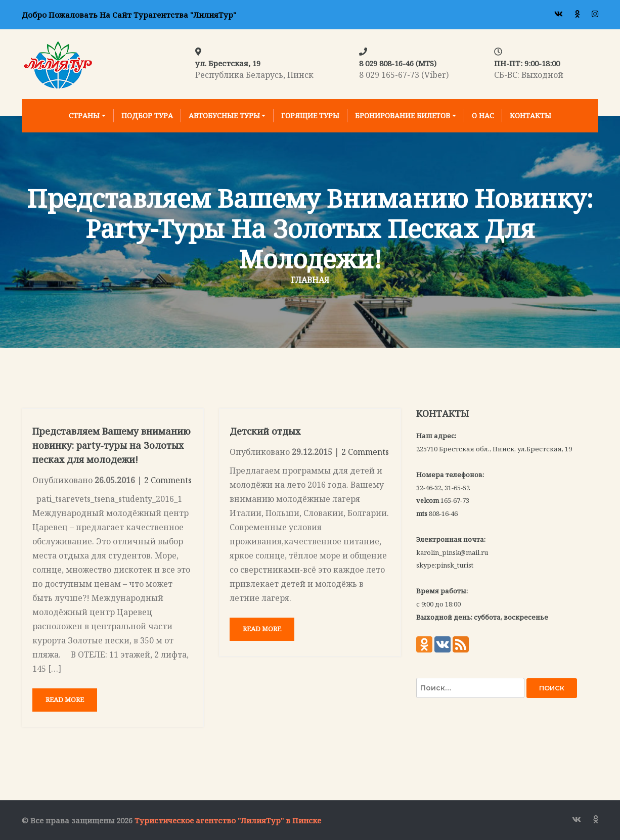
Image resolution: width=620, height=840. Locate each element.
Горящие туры (310, 115)
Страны (84, 115)
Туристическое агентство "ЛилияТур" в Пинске (228, 820)
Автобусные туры (224, 115)
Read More (65, 699)
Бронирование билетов (403, 115)
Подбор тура (147, 115)
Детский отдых (265, 431)
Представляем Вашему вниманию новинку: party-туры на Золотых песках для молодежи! (112, 445)
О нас (483, 115)
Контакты (530, 115)
